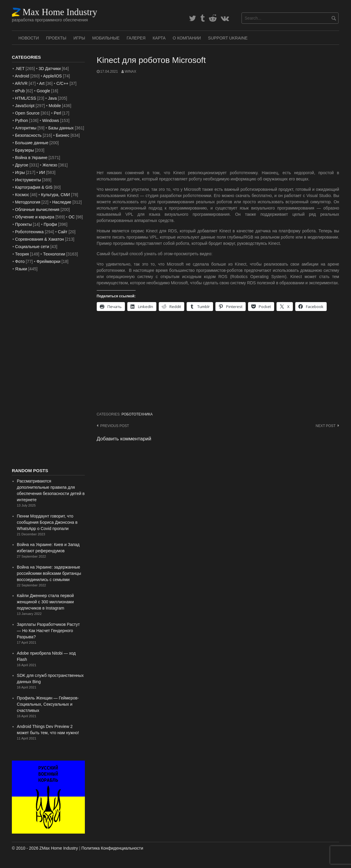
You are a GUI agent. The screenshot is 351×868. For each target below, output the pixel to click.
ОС (72, 217)
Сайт (63, 232)
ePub (20, 91)
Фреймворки (48, 261)
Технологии (54, 254)
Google (43, 91)
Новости (29, 38)
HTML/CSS (26, 98)
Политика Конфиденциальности (112, 848)
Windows (51, 120)
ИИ (42, 172)
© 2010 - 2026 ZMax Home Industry (45, 848)
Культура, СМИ (55, 195)
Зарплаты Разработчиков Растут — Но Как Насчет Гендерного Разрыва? (48, 631)
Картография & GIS (34, 187)
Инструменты (28, 180)
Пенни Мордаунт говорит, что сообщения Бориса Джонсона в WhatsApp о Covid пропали (47, 522)
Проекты (56, 38)
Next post (326, 426)
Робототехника (137, 414)
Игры (79, 38)
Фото (20, 261)
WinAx (130, 72)
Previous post (115, 426)
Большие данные (32, 143)
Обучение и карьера (35, 217)
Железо (50, 165)
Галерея (136, 38)
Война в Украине (31, 158)
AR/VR (21, 83)
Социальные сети (32, 247)
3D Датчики (50, 69)
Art (42, 83)
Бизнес (63, 135)
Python (22, 120)
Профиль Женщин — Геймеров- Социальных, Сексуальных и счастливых (48, 704)
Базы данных (61, 128)
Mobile (55, 106)
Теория (22, 254)
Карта (159, 38)
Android (22, 76)
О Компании (187, 38)
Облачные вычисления (37, 210)
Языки (21, 269)
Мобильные (106, 38)
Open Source (27, 113)
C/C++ (62, 83)
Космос (22, 195)
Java (53, 98)
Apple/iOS (52, 76)
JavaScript (25, 106)
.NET (20, 69)
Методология (28, 202)
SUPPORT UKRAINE (228, 38)
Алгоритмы (26, 128)
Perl (57, 113)
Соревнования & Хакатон (40, 239)
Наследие (62, 202)
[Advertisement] (218, 122)
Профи (50, 224)
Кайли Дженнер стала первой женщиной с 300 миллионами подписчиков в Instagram (45, 602)
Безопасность (28, 135)
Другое (22, 165)
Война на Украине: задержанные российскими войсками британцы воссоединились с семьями (49, 573)
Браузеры (25, 150)
